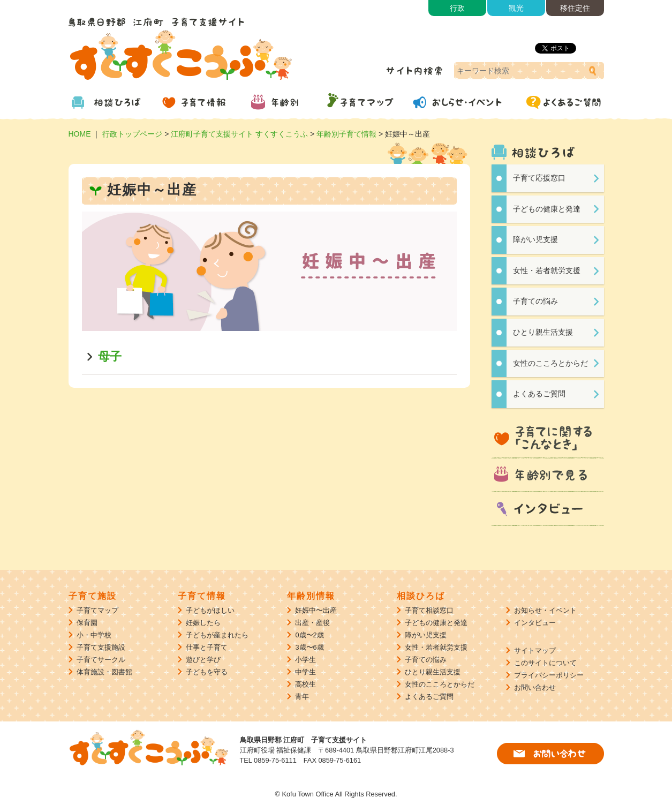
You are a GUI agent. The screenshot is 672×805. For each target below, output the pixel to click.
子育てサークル (101, 660)
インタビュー (548, 510)
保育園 (87, 623)
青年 (302, 697)
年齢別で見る (548, 476)
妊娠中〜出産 (316, 610)
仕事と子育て (207, 647)
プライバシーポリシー (549, 675)
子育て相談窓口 (429, 610)
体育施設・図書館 (104, 672)
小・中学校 (94, 635)
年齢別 (283, 102)
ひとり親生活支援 (543, 332)
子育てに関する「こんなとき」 (548, 439)
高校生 (305, 684)
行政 (457, 8)
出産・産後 (312, 623)
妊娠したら (203, 623)
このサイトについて (545, 663)
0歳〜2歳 (309, 635)
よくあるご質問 (561, 102)
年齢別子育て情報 (346, 134)
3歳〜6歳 (309, 647)
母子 (110, 356)
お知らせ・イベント (545, 610)
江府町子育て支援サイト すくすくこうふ (239, 134)
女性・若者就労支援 (547, 270)
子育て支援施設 (101, 647)
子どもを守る (207, 672)
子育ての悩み (535, 301)
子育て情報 (197, 102)
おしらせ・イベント (465, 102)
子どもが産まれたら (217, 635)
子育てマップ (368, 102)
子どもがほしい (210, 610)
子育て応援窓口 (539, 178)
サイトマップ (535, 650)
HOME (80, 134)
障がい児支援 (535, 239)
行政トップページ (132, 134)
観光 (516, 8)
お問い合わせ (535, 687)
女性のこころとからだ (550, 363)
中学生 (305, 672)
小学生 (305, 660)
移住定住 (575, 8)
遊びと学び (203, 660)
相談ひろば (111, 102)
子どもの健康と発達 (547, 209)
